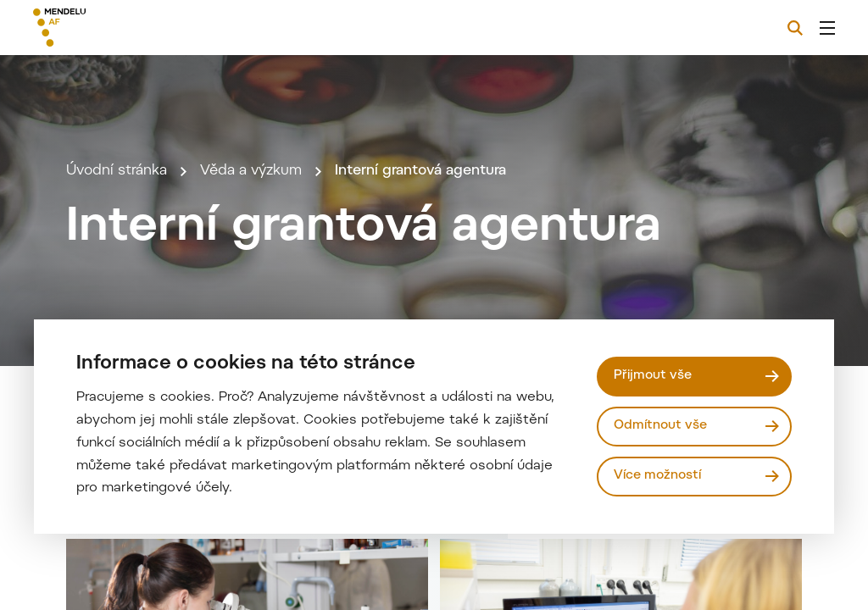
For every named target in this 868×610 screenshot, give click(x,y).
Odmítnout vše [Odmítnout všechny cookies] (660, 426)
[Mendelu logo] (125, 28)
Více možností (657, 476)
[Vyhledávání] (795, 28)
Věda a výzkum (251, 171)
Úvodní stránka (117, 171)
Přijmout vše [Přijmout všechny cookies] (653, 376)
